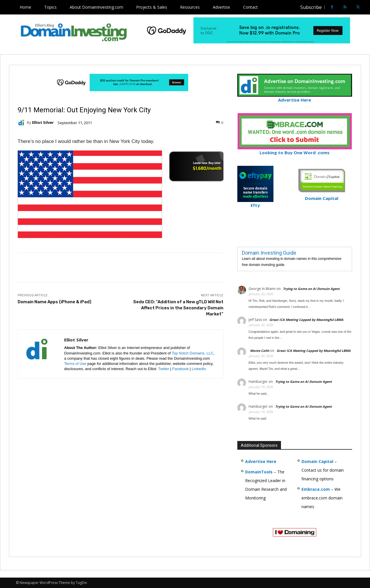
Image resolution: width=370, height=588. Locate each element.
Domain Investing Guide (269, 253)
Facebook (181, 369)
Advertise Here (295, 97)
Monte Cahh (260, 351)
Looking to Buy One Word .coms (295, 150)
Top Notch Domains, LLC (193, 353)
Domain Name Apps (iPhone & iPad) (54, 302)
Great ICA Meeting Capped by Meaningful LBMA (306, 320)
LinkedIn (199, 369)
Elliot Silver (43, 123)
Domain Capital (317, 461)
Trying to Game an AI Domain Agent (311, 289)
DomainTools (259, 472)
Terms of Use (75, 364)
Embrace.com (316, 489)
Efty (255, 203)
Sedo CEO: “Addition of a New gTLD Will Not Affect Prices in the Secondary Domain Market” (178, 308)
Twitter (164, 369)
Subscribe (311, 7)
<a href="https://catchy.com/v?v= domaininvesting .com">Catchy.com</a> (197, 166)
